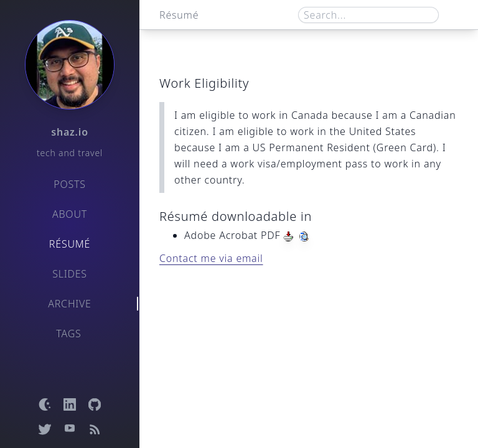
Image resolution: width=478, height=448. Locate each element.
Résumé (70, 244)
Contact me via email (211, 258)
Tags (68, 334)
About (70, 214)
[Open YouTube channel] (70, 429)
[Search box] (368, 15)
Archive (70, 304)
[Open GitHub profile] (95, 404)
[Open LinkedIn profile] (70, 404)
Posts (70, 184)
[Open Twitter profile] (45, 429)
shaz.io (70, 132)
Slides (70, 274)
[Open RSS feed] (95, 429)
